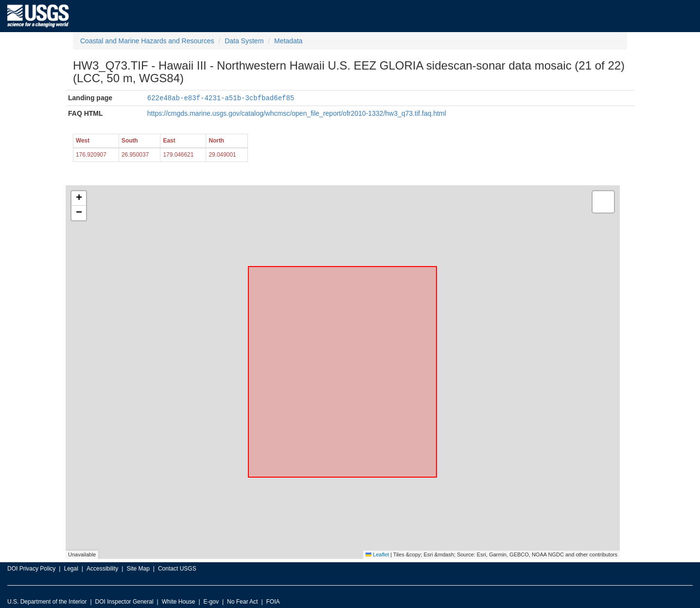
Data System (244, 41)
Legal (71, 568)
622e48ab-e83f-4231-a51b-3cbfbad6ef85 (221, 98)
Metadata (288, 41)
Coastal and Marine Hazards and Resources (147, 41)
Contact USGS (177, 568)
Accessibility (102, 568)
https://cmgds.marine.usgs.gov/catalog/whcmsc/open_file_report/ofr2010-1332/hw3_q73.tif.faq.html (297, 113)
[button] (79, 198)
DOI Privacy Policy (31, 568)
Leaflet (377, 554)
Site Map (138, 568)
